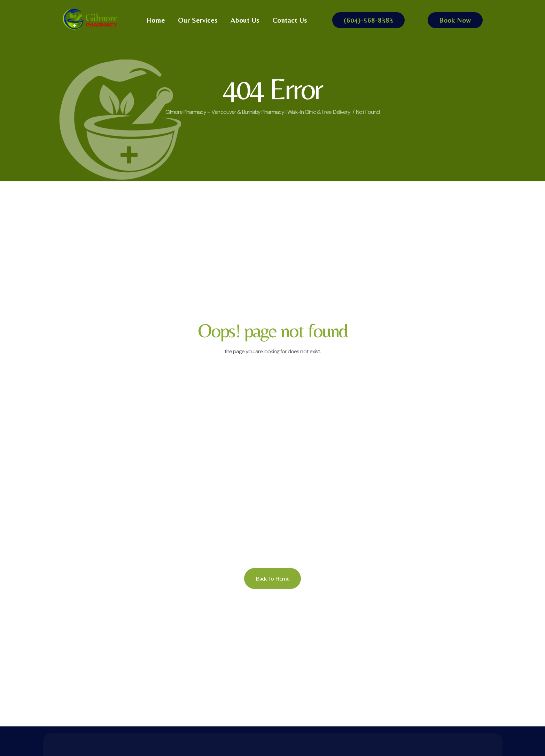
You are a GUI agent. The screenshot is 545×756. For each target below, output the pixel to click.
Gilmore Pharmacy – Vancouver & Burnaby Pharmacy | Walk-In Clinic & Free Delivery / (260, 112)
